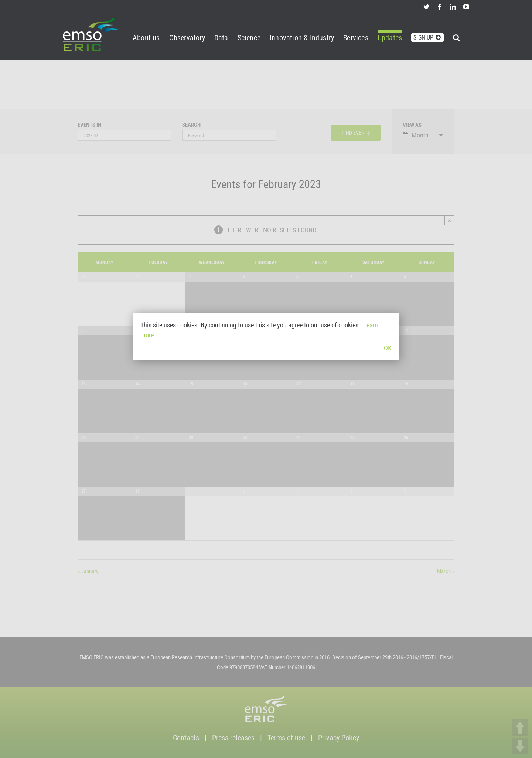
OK (388, 348)
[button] (456, 36)
